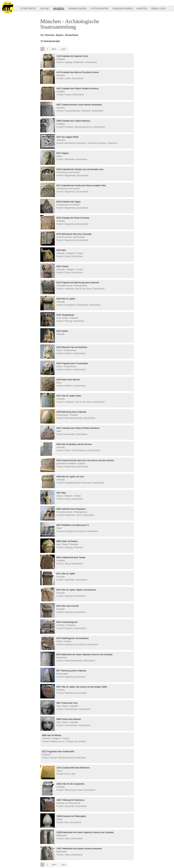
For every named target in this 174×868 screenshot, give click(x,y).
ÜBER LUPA (158, 8)
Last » (64, 49)
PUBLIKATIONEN (122, 8)
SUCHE (45, 8)
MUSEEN (59, 8)
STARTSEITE (28, 8)
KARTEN (142, 8)
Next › (54, 49)
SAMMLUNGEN (77, 8)
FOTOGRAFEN (99, 8)
